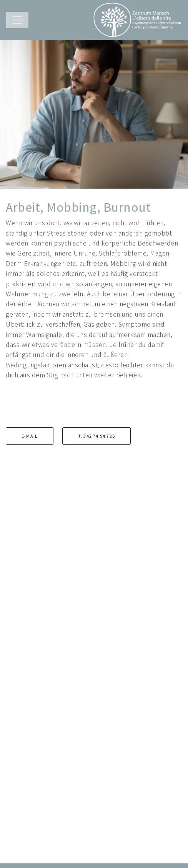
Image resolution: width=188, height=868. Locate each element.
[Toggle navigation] (17, 20)
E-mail (30, 436)
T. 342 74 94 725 (96, 436)
